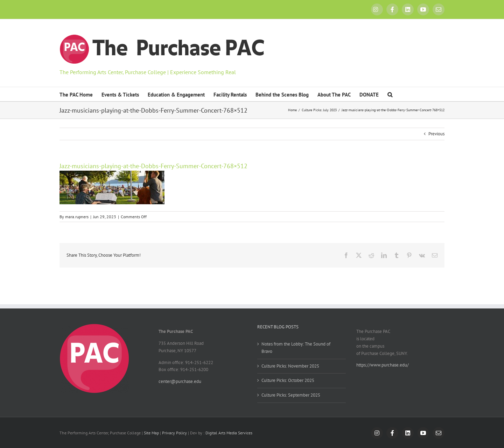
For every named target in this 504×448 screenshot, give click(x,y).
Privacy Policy (174, 433)
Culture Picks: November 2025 (290, 366)
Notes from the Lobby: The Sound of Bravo (296, 348)
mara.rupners (77, 217)
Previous (436, 134)
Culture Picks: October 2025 (288, 380)
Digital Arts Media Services (229, 433)
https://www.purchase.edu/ (383, 365)
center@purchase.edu (180, 381)
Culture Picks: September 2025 (291, 395)
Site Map (151, 433)
